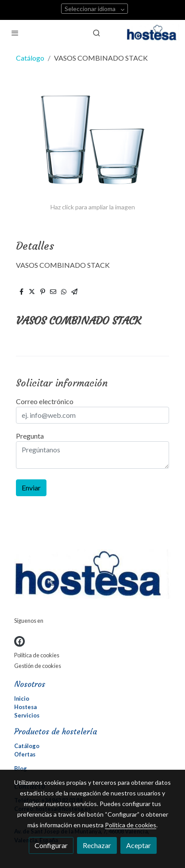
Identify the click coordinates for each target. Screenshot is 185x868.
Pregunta (30, 436)
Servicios (27, 715)
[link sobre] (92, 576)
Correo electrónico (45, 401)
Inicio (22, 698)
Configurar (51, 845)
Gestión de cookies (38, 666)
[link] (153, 33)
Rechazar (97, 845)
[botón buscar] (96, 33)
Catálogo (30, 58)
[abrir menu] (15, 33)
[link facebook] (19, 641)
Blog (21, 768)
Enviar (31, 488)
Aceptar (139, 845)
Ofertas (25, 754)
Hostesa (25, 707)
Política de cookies (37, 655)
